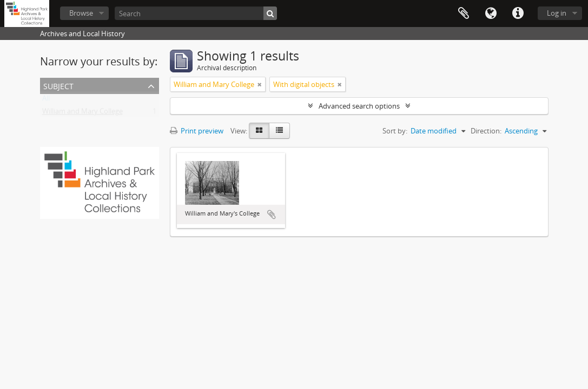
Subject (58, 85)
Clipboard (464, 14)
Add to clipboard (272, 214)
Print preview (197, 131)
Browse (81, 13)
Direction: (486, 131)
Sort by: (395, 131)
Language (491, 14)
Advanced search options (359, 106)
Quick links (518, 14)
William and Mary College (82, 113)
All (46, 100)
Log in (557, 13)
